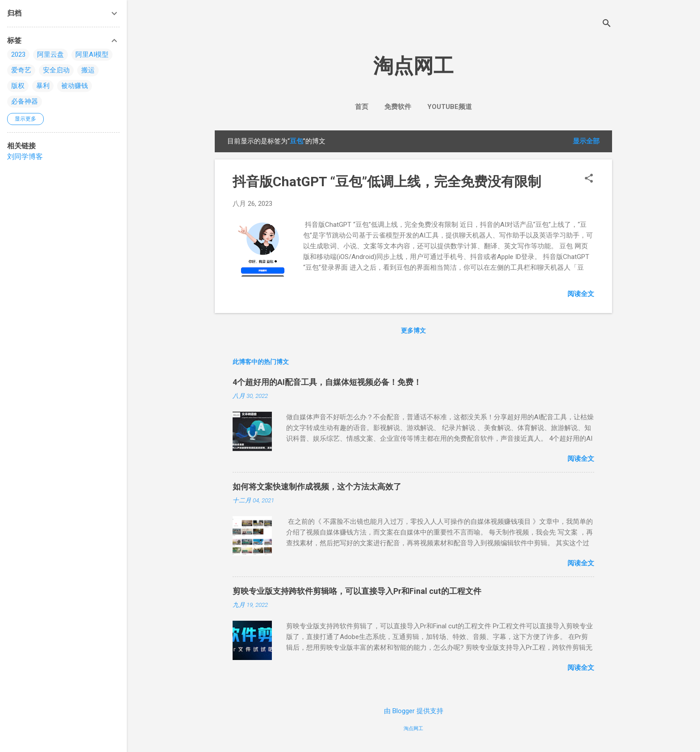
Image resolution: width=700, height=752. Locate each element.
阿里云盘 (50, 54)
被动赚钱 (75, 86)
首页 (362, 107)
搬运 (88, 70)
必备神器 (25, 101)
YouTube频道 (450, 107)
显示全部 (586, 141)
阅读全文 (581, 294)
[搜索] (607, 24)
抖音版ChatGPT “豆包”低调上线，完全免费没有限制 (387, 182)
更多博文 (413, 330)
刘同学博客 (25, 157)
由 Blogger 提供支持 (414, 711)
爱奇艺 (21, 70)
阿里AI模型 (92, 54)
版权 (18, 86)
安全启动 (56, 70)
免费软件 (398, 107)
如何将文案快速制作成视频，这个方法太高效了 (317, 487)
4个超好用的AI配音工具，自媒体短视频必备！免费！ (327, 382)
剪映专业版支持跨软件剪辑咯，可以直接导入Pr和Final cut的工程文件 (357, 591)
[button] (589, 179)
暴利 (43, 86)
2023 (18, 54)
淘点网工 (413, 66)
